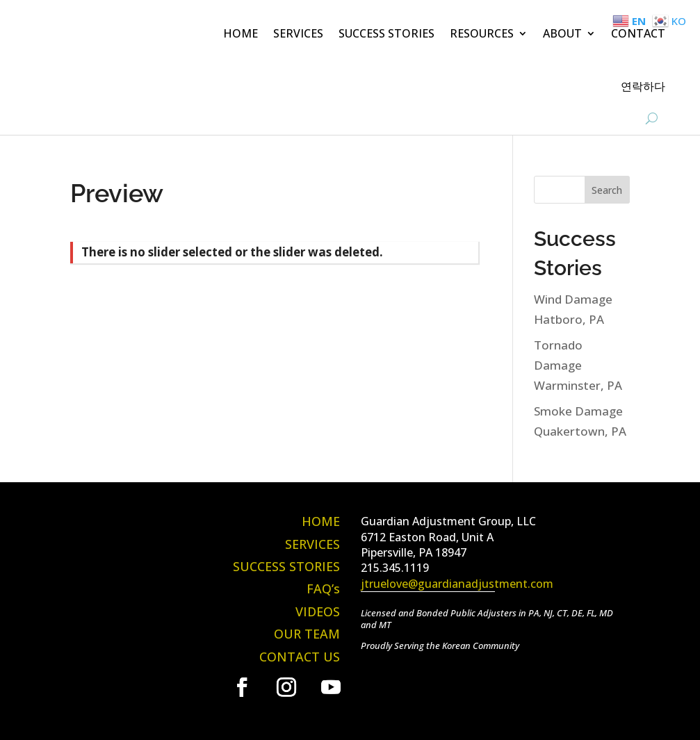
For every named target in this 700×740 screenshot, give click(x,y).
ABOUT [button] (562, 33)
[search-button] (652, 118)
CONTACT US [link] (300, 657)
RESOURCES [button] (482, 33)
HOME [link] (241, 33)
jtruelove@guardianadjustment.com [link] (457, 584)
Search (607, 190)
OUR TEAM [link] (307, 634)
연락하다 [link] (643, 86)
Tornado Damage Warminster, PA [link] (578, 365)
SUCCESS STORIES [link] (386, 33)
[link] (242, 687)
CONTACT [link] (638, 33)
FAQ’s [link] (323, 589)
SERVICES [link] (298, 33)
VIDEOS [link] (318, 611)
